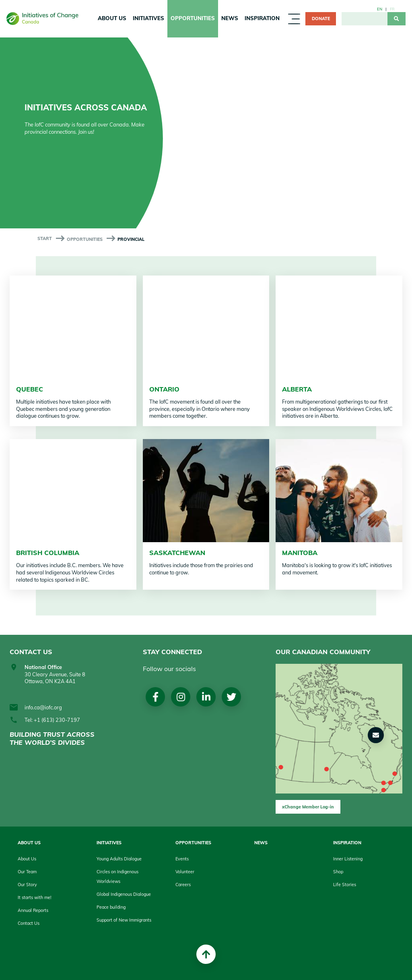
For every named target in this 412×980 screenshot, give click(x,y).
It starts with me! (34, 897)
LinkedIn (207, 697)
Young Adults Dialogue (119, 859)
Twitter (233, 697)
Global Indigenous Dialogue (124, 894)
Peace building (111, 907)
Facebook (156, 697)
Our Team (27, 872)
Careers (183, 885)
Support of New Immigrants (124, 920)
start (45, 238)
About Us (112, 18)
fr (392, 9)
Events (182, 859)
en (380, 9)
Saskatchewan (177, 553)
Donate (321, 19)
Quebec (30, 389)
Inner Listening (348, 859)
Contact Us (29, 923)
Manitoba (300, 553)
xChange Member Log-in (308, 807)
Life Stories (345, 885)
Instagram (181, 697)
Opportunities (193, 18)
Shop (338, 872)
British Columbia (48, 553)
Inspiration (262, 18)
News (230, 18)
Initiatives (148, 18)
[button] (376, 735)
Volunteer (185, 872)
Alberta (297, 389)
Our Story (27, 885)
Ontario (164, 389)
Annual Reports (33, 910)
